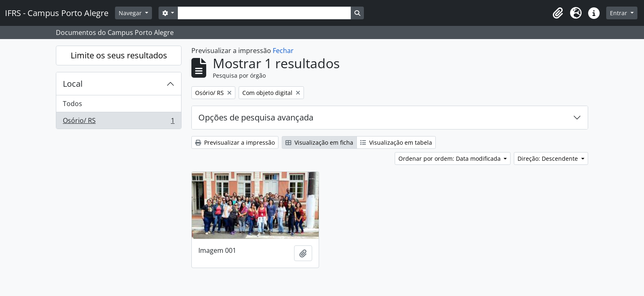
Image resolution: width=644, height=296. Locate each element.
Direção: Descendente (549, 158)
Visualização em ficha (319, 142)
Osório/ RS (118, 122)
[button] (558, 13)
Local (73, 84)
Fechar (283, 51)
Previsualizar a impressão (235, 142)
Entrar (619, 13)
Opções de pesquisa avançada (256, 117)
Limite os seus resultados (119, 55)
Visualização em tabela (396, 142)
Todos (72, 104)
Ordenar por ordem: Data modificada (450, 158)
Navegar (131, 13)
